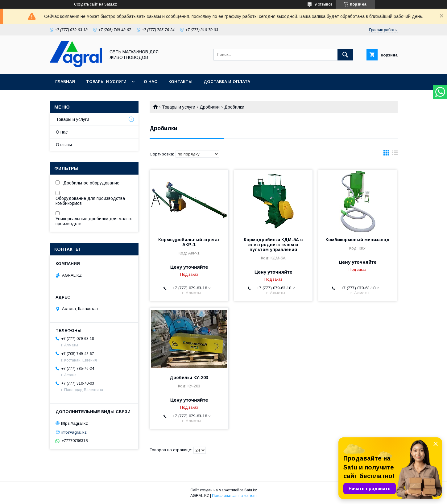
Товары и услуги (106, 82)
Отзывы (64, 145)
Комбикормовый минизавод (358, 240)
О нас (151, 82)
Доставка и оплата (227, 82)
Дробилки (210, 107)
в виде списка (395, 154)
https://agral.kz (74, 423)
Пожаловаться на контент (234, 496)
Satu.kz (251, 490)
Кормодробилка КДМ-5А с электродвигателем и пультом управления (273, 245)
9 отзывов (324, 4)
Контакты (180, 82)
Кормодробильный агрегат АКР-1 (189, 242)
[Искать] (345, 55)
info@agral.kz (74, 432)
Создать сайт (86, 4)
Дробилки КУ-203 (189, 378)
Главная (65, 82)
